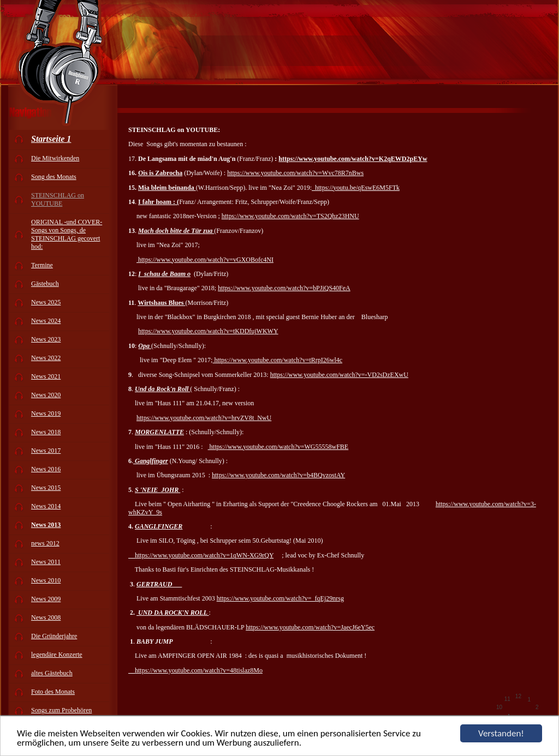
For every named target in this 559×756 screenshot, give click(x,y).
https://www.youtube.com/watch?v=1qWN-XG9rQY (201, 555)
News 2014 (46, 506)
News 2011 (46, 562)
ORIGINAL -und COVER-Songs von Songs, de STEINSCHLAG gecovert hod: (67, 234)
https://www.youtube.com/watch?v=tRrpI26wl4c (277, 360)
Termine (42, 265)
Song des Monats (54, 177)
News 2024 (46, 321)
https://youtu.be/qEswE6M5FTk (356, 188)
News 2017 (46, 451)
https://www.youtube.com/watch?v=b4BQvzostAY (278, 475)
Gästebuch (45, 284)
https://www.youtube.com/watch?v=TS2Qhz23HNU (290, 216)
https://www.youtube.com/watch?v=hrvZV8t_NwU (204, 418)
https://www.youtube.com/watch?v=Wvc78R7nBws (295, 173)
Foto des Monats (53, 692)
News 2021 (46, 376)
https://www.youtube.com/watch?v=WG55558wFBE (278, 447)
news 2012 (45, 543)
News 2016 (46, 469)
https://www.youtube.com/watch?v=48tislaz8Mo (195, 670)
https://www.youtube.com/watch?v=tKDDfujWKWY (208, 331)
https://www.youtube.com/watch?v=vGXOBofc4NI (205, 260)
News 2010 (46, 580)
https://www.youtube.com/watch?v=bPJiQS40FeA (284, 288)
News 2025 (46, 302)
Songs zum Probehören (61, 710)
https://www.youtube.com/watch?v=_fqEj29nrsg (280, 598)
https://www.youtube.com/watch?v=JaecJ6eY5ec (310, 627)
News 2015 (46, 488)
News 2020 (46, 395)
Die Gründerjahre (54, 636)
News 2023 (46, 339)
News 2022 (46, 358)
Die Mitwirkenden (55, 158)
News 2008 (46, 617)
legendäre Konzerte (57, 655)
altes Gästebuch (52, 673)
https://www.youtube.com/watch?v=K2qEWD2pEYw (353, 159)
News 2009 (46, 599)
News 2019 (46, 413)
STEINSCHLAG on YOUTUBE (58, 199)
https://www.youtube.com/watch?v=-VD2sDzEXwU (339, 375)
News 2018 (46, 432)
